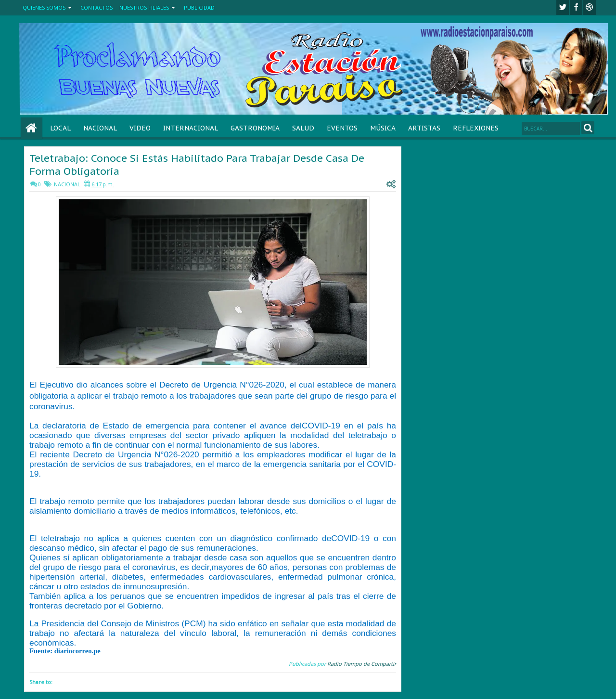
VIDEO (140, 128)
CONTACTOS (96, 7)
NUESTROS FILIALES (144, 7)
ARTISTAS (424, 128)
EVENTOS (342, 128)
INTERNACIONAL (191, 128)
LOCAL (60, 128)
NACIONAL (100, 128)
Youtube (590, 7)
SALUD (303, 128)
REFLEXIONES (476, 128)
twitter (563, 7)
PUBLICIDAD (199, 7)
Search (588, 128)
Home (32, 128)
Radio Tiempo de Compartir (362, 664)
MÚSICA (383, 128)
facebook (576, 7)
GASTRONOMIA (255, 128)
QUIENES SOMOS (44, 7)
